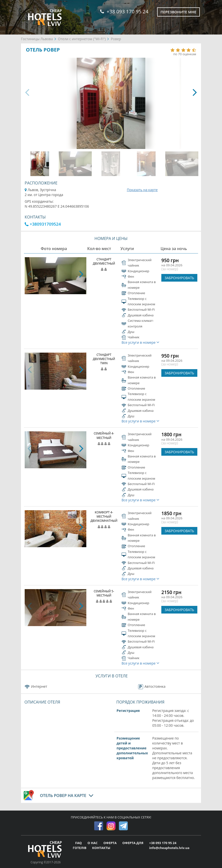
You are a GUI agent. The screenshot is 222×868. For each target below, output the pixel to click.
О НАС (93, 843)
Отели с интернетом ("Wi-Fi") (82, 39)
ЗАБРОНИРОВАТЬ (179, 278)
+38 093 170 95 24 (124, 11)
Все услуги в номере (141, 342)
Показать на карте (142, 190)
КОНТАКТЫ (101, 848)
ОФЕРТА (110, 843)
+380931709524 (43, 224)
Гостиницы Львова (37, 39)
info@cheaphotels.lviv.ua (169, 848)
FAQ (79, 843)
